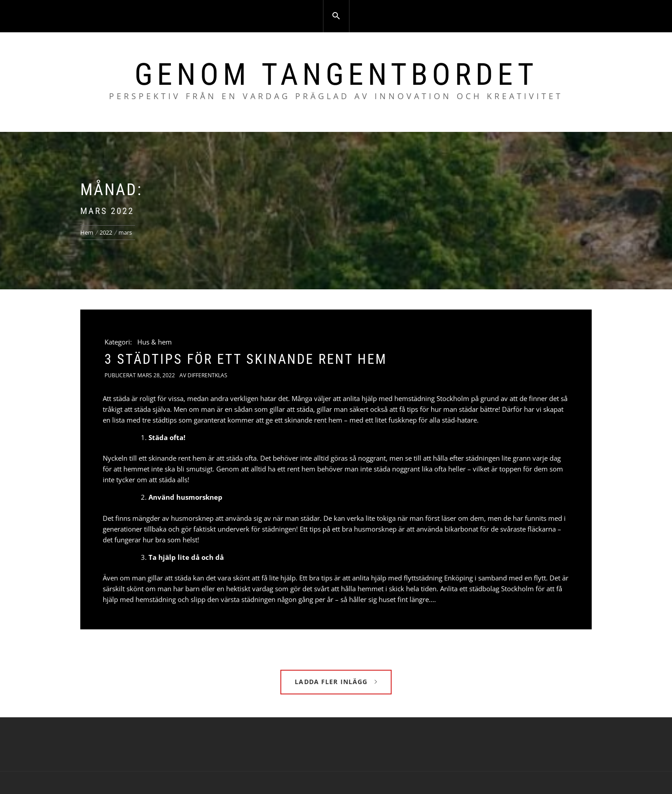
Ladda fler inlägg (336, 682)
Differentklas (207, 375)
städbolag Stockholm (502, 589)
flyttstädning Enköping (438, 578)
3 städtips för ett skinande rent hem (246, 359)
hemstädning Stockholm (432, 398)
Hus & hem (155, 342)
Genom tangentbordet (336, 74)
